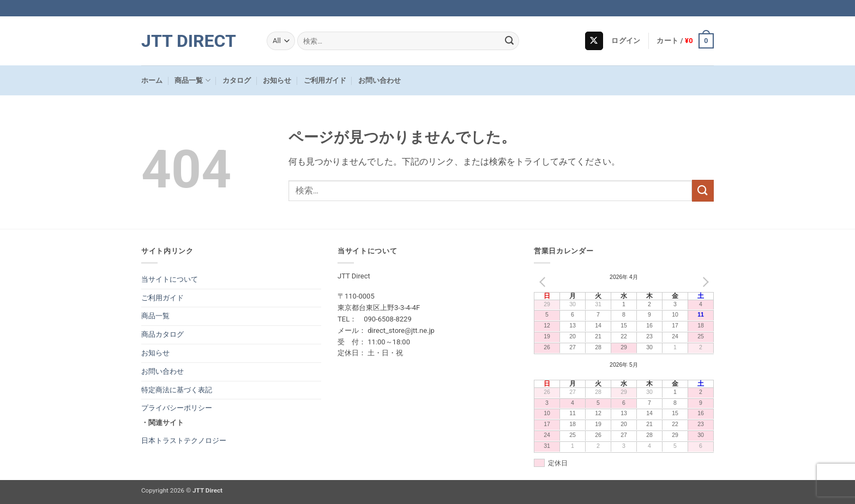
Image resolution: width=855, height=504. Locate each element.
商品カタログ (162, 334)
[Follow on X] (594, 41)
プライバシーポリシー (177, 408)
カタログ (237, 80)
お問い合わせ (380, 80)
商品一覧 (192, 80)
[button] (626, 41)
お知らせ (277, 80)
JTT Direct (189, 41)
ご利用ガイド (325, 80)
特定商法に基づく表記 (177, 390)
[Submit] (509, 41)
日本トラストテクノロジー (184, 441)
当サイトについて (170, 279)
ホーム (152, 80)
